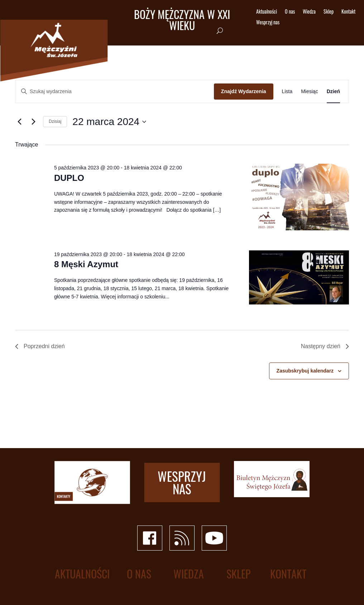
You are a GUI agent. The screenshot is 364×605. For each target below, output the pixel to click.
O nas (290, 12)
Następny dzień (325, 346)
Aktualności (267, 12)
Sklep (329, 12)
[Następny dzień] (33, 122)
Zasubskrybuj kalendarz (305, 371)
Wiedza (309, 12)
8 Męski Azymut (86, 264)
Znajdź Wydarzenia (244, 91)
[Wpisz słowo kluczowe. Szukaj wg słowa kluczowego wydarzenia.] (115, 92)
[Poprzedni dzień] (19, 122)
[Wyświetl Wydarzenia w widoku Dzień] (333, 92)
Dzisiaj (55, 121)
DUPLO (69, 178)
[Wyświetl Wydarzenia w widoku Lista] (287, 92)
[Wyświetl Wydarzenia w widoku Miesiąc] (309, 92)
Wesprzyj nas (268, 23)
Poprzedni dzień (40, 346)
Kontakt (348, 12)
